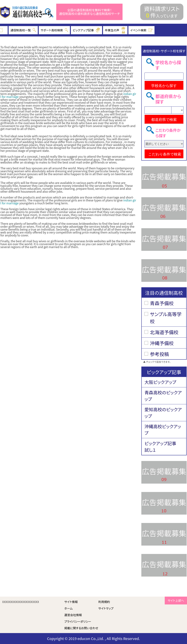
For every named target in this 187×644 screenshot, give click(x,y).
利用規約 (104, 602)
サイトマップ (106, 608)
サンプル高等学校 (166, 318)
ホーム (68, 608)
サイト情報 (71, 602)
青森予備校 (162, 303)
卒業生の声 (115, 30)
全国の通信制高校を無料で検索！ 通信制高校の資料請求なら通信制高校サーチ (89, 12)
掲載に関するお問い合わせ (81, 628)
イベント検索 (142, 30)
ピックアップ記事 (86, 30)
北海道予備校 (164, 332)
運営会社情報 (73, 615)
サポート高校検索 (54, 30)
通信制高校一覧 (23, 30)
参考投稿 (159, 354)
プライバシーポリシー (78, 621)
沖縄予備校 (162, 343)
